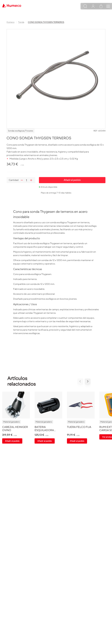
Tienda (21, 22)
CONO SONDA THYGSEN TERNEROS (46, 22)
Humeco (10, 22)
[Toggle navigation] (108, 6)
